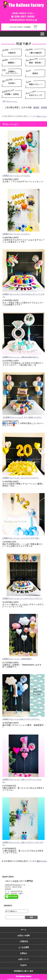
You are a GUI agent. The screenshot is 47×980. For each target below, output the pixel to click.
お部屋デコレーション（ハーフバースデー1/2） (21, 538)
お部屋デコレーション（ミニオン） (16, 234)
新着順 (44, 107)
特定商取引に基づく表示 (24, 971)
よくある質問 (24, 947)
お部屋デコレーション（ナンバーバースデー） (21, 478)
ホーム (24, 930)
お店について (24, 959)
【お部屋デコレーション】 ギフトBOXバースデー (22, 417)
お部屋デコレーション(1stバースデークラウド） (21, 719)
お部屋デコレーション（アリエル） (16, 175)
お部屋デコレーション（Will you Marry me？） (21, 357)
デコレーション (12, 101)
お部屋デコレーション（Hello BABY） (17, 659)
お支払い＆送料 (24, 935)
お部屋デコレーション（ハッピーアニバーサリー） (23, 598)
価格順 (36, 107)
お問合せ (24, 953)
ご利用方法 (24, 941)
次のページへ (42, 116)
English (23, 965)
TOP (4, 101)
